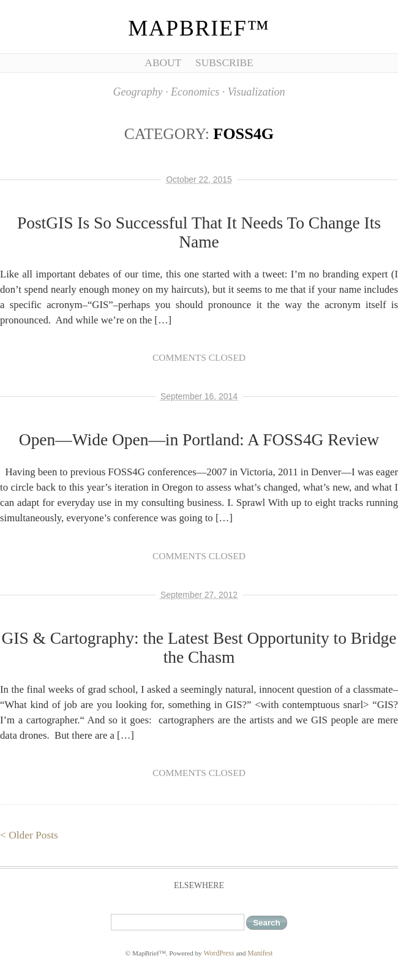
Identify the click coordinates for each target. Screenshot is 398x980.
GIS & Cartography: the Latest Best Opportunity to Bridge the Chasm (199, 648)
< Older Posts (29, 835)
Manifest (260, 953)
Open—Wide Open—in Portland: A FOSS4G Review (199, 440)
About (163, 63)
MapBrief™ (199, 28)
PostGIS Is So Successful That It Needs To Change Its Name (199, 232)
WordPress (219, 953)
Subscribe (224, 63)
